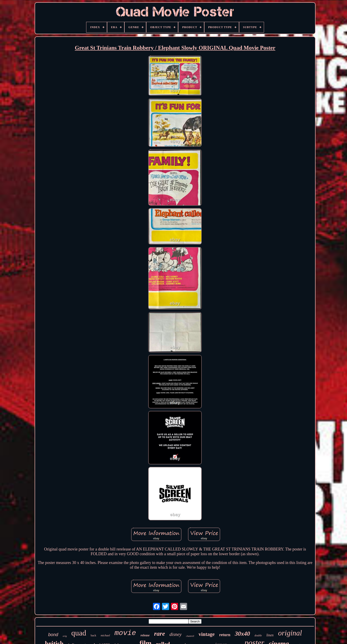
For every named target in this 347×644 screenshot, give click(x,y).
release (145, 635)
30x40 (242, 634)
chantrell (190, 636)
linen (270, 635)
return (225, 635)
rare (159, 634)
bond (53, 635)
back (93, 635)
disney (176, 634)
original (290, 633)
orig (65, 636)
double (258, 635)
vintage (207, 634)
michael (105, 635)
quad (79, 633)
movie (125, 633)
